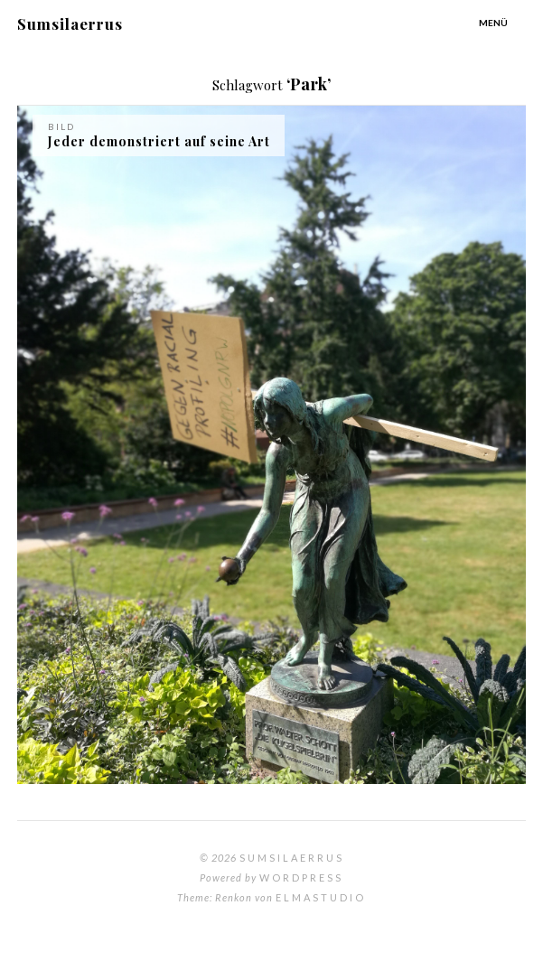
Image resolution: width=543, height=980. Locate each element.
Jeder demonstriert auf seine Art (159, 141)
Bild (61, 126)
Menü (493, 23)
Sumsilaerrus (70, 23)
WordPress (301, 877)
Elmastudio (321, 897)
